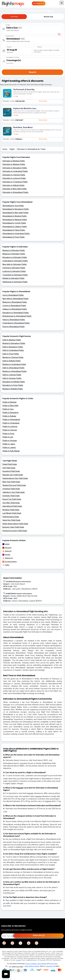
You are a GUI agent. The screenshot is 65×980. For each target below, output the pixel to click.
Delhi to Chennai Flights (12, 375)
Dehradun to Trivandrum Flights (15, 182)
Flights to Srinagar (10, 440)
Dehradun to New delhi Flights (15, 189)
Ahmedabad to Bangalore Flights (16, 209)
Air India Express (10, 562)
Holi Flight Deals (9, 468)
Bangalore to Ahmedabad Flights (16, 313)
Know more (43, 101)
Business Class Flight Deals (13, 527)
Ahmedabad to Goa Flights (13, 206)
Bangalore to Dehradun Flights (15, 257)
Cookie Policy (49, 966)
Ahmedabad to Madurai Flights (15, 220)
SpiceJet (7, 548)
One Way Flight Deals (11, 503)
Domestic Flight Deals (11, 496)
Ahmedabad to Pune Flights (14, 237)
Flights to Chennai (10, 430)
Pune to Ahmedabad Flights (14, 327)
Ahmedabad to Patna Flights (14, 230)
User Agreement (42, 964)
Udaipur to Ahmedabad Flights (15, 309)
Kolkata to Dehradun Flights (13, 278)
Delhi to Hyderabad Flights (13, 350)
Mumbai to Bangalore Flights (14, 343)
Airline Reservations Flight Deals (15, 524)
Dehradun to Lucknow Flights (14, 178)
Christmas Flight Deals (11, 489)
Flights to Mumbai (9, 402)
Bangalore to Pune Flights (13, 385)
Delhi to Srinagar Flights (12, 378)
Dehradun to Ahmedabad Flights (15, 192)
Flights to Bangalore (10, 412)
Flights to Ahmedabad (11, 419)
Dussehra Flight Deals (11, 471)
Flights (12, 149)
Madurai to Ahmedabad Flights (15, 302)
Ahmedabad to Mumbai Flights (15, 216)
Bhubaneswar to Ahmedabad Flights (17, 316)
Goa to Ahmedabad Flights (13, 295)
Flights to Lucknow (10, 426)
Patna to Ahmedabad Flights (14, 320)
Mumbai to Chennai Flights (13, 357)
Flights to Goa (8, 409)
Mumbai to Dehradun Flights (14, 250)
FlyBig (6, 565)
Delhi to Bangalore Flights (13, 347)
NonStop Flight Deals (11, 510)
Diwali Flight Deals (10, 464)
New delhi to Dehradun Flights (15, 264)
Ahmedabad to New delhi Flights (15, 213)
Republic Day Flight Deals (13, 475)
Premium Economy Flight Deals (15, 531)
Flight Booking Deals (11, 517)
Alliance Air (8, 558)
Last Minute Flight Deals (12, 513)
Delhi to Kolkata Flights (11, 361)
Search (32, 72)
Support (18, 960)
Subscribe (39, 935)
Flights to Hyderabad (11, 423)
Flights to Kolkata (9, 416)
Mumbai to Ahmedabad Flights (15, 371)
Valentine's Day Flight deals (14, 492)
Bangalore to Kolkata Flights (14, 382)
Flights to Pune (8, 434)
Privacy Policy (54, 964)
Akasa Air (7, 551)
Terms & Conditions (31, 964)
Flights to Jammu (9, 447)
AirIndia (6, 555)
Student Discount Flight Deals (14, 485)
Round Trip (48, 17)
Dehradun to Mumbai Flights (14, 161)
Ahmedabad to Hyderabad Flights (16, 233)
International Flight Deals (12, 506)
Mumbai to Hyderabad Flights (14, 364)
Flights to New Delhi (10, 406)
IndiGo (6, 544)
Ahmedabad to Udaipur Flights (15, 227)
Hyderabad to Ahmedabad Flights (16, 323)
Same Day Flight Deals (11, 520)
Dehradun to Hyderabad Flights (15, 171)
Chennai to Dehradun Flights (14, 268)
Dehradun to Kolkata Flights (13, 185)
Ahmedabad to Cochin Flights (14, 223)
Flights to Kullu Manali (11, 451)
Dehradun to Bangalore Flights (15, 168)
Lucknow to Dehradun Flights (14, 271)
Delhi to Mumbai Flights (12, 340)
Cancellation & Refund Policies (30, 966)
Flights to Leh (8, 437)
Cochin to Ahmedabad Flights (14, 305)
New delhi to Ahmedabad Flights (15, 299)
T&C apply (16, 96)
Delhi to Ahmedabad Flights (13, 368)
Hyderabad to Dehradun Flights (15, 261)
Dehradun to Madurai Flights (14, 164)
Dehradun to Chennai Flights (14, 175)
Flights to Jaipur (9, 444)
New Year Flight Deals (11, 482)
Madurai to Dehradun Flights (14, 254)
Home (5, 149)
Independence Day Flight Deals (15, 478)
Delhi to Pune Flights (11, 354)
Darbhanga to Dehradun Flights (15, 282)
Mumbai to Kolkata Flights (13, 389)
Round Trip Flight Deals (12, 499)
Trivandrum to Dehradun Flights (15, 275)
